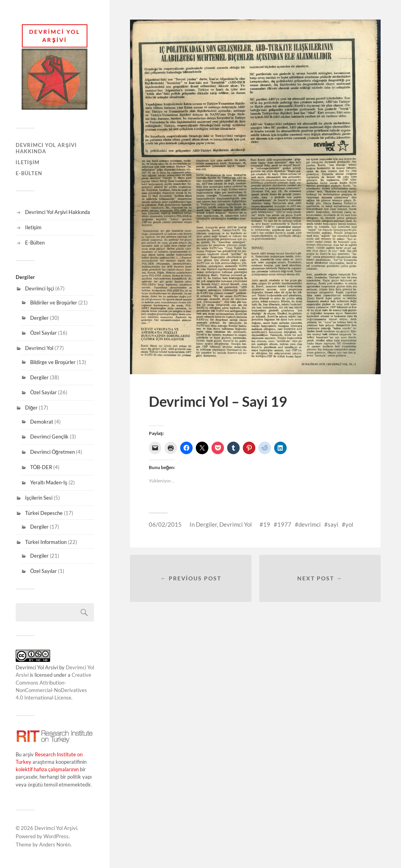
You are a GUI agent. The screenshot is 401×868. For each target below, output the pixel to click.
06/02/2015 (165, 524)
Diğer (31, 408)
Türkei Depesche (44, 513)
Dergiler (39, 318)
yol (349, 524)
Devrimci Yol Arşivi (56, 828)
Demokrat (42, 422)
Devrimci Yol (39, 348)
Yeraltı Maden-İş (49, 482)
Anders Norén (55, 844)
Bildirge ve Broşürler (53, 362)
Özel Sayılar (43, 333)
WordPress (56, 836)
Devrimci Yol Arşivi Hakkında (46, 148)
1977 (284, 524)
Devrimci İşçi (40, 288)
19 (267, 524)
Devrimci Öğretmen (52, 452)
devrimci (310, 524)
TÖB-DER (41, 467)
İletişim (28, 162)
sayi (333, 524)
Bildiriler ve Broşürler (54, 303)
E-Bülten (29, 173)
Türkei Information (46, 542)
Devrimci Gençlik (49, 437)
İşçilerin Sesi (39, 498)
